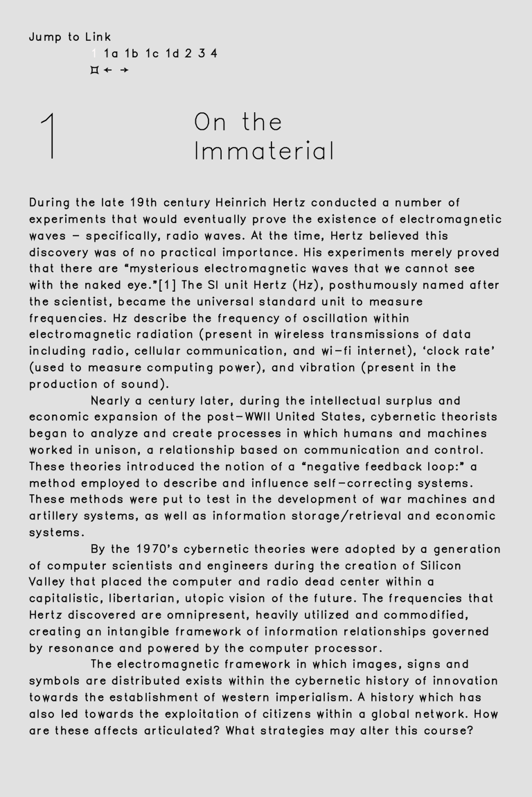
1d (175, 54)
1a (114, 54)
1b (134, 54)
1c (155, 54)
